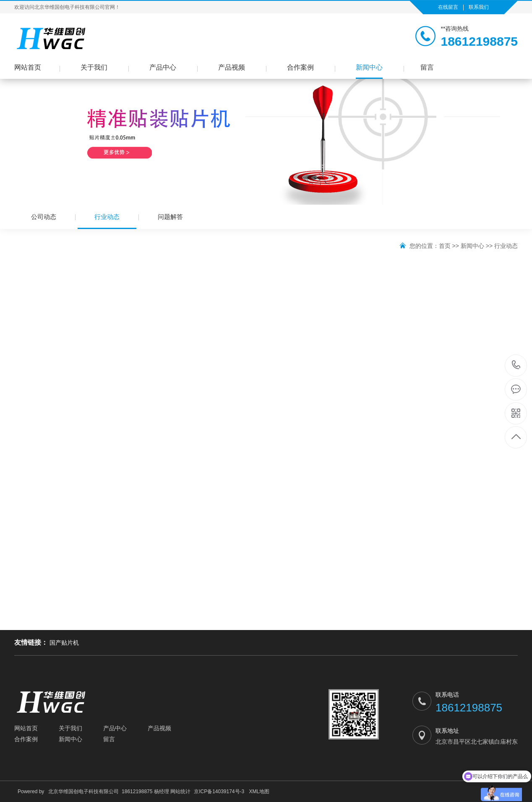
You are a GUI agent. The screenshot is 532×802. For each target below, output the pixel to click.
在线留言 (448, 7)
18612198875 (516, 365)
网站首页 (28, 67)
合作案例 (300, 67)
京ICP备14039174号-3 (219, 792)
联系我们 (479, 7)
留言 (427, 67)
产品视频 (232, 67)
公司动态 (44, 217)
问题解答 (170, 217)
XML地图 (259, 792)
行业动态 (107, 221)
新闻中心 (369, 67)
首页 (445, 246)
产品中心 (163, 67)
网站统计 (180, 792)
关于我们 (94, 67)
